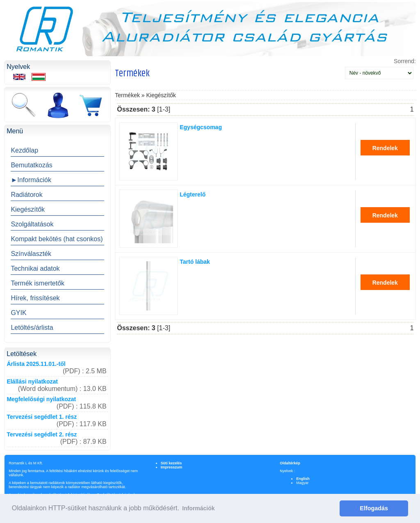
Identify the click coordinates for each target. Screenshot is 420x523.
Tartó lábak (195, 262)
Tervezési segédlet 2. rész (42, 434)
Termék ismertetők (38, 283)
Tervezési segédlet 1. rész (42, 417)
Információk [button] (198, 508)
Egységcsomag (201, 127)
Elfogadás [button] (374, 508)
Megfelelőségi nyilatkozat (41, 399)
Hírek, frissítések (35, 298)
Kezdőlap (24, 150)
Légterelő (193, 194)
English (303, 479)
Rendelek (385, 148)
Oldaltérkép (290, 463)
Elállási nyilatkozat (32, 381)
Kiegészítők (28, 209)
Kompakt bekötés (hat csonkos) (57, 239)
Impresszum (172, 467)
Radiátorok (26, 195)
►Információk (31, 180)
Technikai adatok (35, 268)
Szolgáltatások (32, 224)
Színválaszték (31, 254)
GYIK (18, 313)
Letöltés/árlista (32, 328)
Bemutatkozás (31, 165)
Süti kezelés (171, 463)
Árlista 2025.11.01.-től (36, 364)
